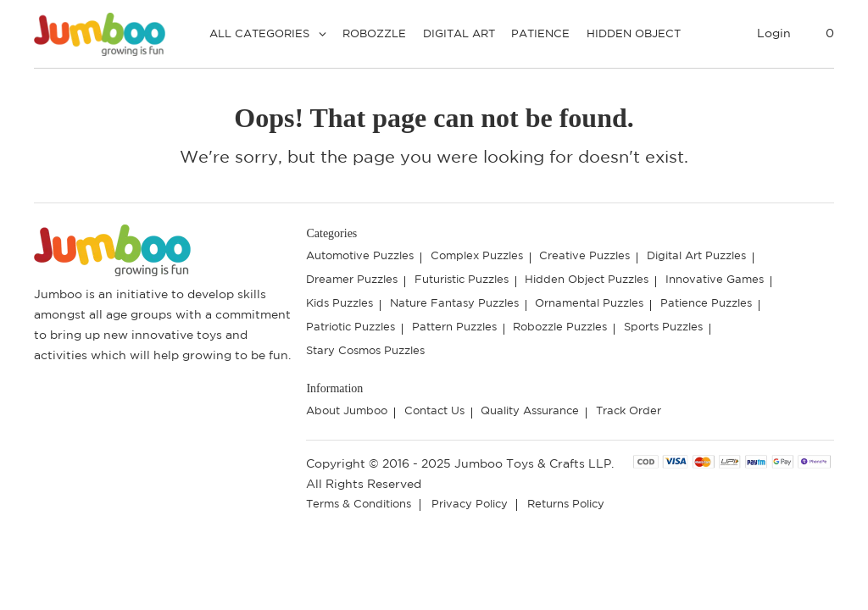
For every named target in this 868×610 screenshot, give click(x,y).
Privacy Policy (470, 505)
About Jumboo (347, 411)
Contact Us (434, 411)
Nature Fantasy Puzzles (454, 304)
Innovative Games (715, 280)
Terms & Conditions (359, 505)
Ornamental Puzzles (589, 304)
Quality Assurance (530, 411)
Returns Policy (566, 505)
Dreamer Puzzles (352, 280)
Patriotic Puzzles (351, 327)
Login (774, 34)
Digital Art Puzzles (696, 256)
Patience (540, 34)
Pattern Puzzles (454, 327)
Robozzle (374, 34)
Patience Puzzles (706, 304)
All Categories (259, 34)
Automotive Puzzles (360, 256)
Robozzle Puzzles (560, 327)
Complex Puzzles (477, 256)
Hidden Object (634, 34)
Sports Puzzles (663, 327)
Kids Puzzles (339, 304)
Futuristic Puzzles (462, 280)
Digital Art (459, 34)
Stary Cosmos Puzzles (365, 351)
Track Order (629, 411)
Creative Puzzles (584, 256)
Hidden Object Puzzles (587, 280)
